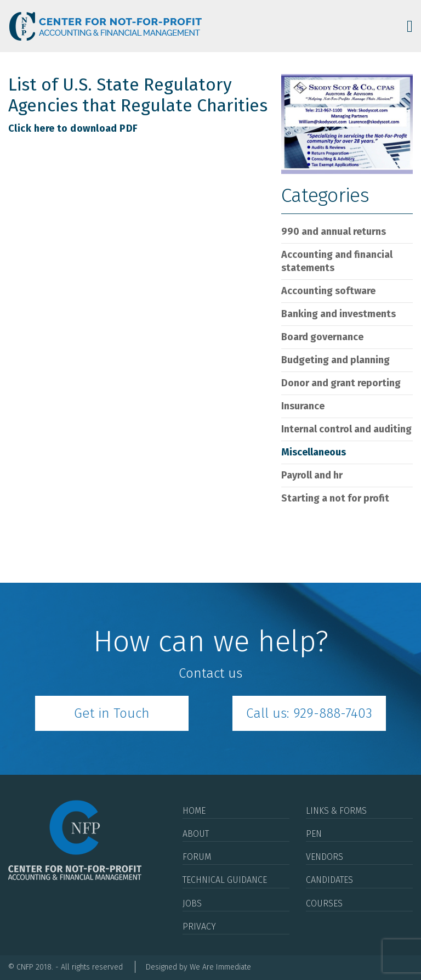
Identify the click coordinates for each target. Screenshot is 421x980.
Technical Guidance (225, 880)
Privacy (199, 927)
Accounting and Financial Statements (337, 261)
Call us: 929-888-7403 (309, 713)
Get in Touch (112, 713)
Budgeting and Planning (335, 360)
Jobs (192, 903)
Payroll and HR (312, 475)
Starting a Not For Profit (335, 498)
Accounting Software (328, 291)
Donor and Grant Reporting (341, 383)
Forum (197, 857)
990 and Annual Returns (334, 232)
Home (194, 811)
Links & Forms (336, 811)
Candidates (329, 880)
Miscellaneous (314, 452)
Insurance (303, 406)
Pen (314, 834)
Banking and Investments (338, 314)
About (196, 834)
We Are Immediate (220, 967)
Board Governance (322, 337)
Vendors (325, 857)
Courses (324, 903)
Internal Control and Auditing (346, 429)
